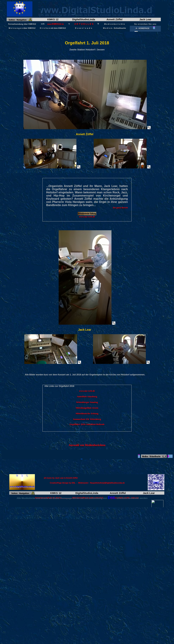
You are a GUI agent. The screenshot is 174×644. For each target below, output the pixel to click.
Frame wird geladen (87, 17)
